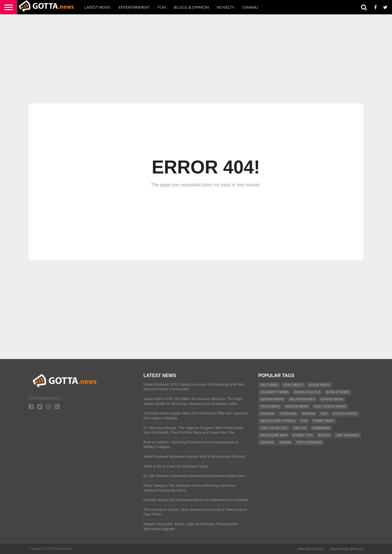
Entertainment (134, 7)
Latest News (97, 7)
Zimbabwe (321, 428)
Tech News (270, 407)
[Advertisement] (196, 59)
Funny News (324, 421)
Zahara (267, 442)
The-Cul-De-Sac (274, 428)
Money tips (303, 435)
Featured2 (293, 385)
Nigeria (309, 414)
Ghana (285, 442)
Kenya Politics (307, 392)
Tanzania (288, 414)
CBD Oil (300, 428)
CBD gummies (347, 435)
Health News (297, 407)
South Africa (345, 414)
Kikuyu (324, 435)
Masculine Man (274, 435)
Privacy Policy (311, 549)
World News (338, 392)
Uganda (267, 414)
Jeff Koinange (309, 442)
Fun (162, 7)
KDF (324, 414)
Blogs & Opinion (191, 7)
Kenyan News (272, 399)
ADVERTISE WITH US (346, 549)
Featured (269, 385)
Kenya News (319, 385)
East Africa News (330, 407)
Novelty (226, 7)
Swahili (250, 7)
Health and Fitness (278, 421)
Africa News (332, 399)
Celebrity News (274, 392)
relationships (302, 399)
